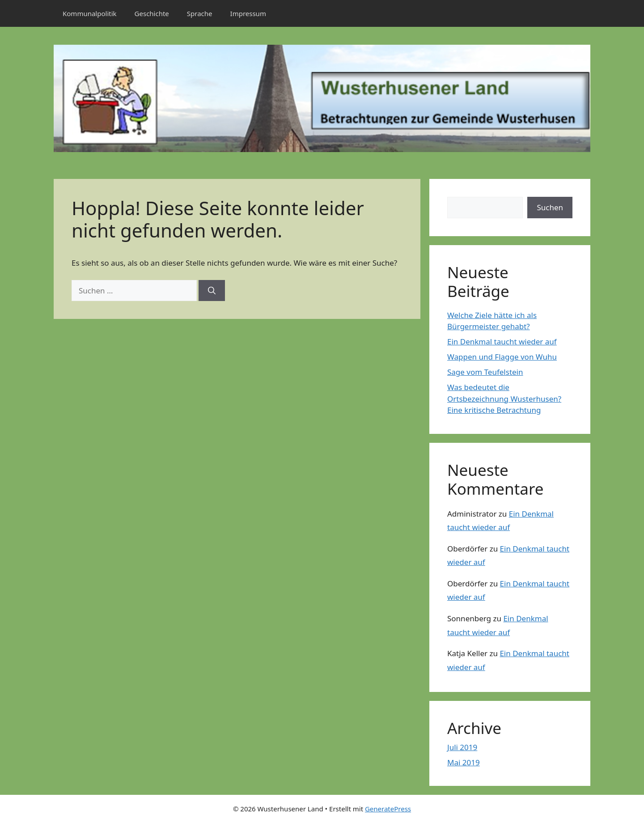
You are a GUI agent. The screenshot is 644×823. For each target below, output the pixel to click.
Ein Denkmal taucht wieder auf (502, 342)
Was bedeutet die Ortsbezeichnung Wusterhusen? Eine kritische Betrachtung (504, 399)
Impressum (248, 13)
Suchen (550, 207)
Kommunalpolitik (90, 13)
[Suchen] (212, 291)
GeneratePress (388, 809)
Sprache (200, 13)
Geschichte (152, 13)
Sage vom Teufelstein (485, 372)
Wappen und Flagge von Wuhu (502, 357)
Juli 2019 (462, 747)
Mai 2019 (464, 762)
